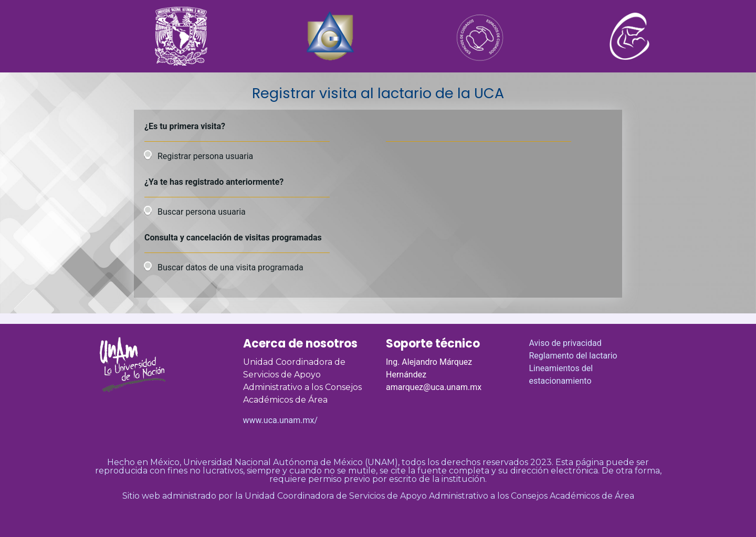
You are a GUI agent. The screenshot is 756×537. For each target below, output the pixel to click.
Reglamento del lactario (573, 356)
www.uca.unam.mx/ (281, 420)
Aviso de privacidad (565, 343)
